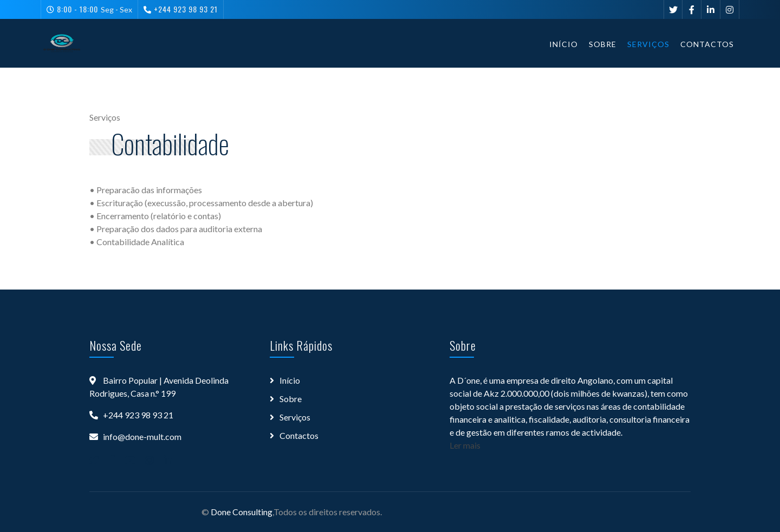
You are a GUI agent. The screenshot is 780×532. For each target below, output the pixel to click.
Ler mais (465, 445)
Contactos (707, 44)
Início (564, 44)
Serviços (648, 44)
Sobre (603, 44)
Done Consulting (242, 512)
